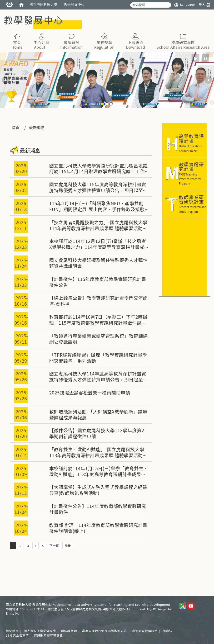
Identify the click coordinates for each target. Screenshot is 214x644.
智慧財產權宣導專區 (48, 635)
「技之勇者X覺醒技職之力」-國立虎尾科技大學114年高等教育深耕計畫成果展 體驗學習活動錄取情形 (98, 228)
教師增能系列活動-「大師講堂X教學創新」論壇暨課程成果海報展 (98, 414)
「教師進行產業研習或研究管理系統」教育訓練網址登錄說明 (98, 339)
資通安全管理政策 (145, 631)
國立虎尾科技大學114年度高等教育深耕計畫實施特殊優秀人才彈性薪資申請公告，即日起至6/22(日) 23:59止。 (98, 379)
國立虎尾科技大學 (44, 5)
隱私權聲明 (69, 631)
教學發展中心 (74, 5)
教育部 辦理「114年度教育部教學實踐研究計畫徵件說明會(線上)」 (98, 528)
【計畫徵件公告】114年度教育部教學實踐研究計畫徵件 (98, 509)
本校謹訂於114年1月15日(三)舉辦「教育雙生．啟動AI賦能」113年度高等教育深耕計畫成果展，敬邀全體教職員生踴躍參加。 (99, 474)
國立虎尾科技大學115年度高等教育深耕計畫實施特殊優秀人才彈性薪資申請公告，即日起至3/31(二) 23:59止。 (98, 190)
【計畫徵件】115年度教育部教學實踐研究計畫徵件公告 (98, 282)
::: (82, 14)
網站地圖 (12, 631)
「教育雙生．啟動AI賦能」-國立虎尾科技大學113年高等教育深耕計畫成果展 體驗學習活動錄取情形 (98, 455)
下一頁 (54, 546)
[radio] (196, 58)
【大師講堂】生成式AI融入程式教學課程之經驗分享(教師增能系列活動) (98, 490)
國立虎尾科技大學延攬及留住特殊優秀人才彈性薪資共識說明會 (98, 263)
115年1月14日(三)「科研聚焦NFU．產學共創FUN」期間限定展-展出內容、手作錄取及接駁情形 (97, 209)
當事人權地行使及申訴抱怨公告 (104, 631)
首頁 (16, 128)
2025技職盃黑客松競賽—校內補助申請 (90, 393)
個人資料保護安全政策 (40, 631)
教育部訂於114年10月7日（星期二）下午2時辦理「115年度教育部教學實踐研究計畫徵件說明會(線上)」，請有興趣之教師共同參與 (98, 323)
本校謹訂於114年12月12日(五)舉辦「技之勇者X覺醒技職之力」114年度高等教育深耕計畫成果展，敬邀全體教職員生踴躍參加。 (98, 247)
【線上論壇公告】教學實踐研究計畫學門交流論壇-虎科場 (98, 301)
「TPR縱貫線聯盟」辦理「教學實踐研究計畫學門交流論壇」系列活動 (98, 358)
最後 (68, 546)
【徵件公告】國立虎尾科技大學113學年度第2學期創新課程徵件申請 (97, 433)
